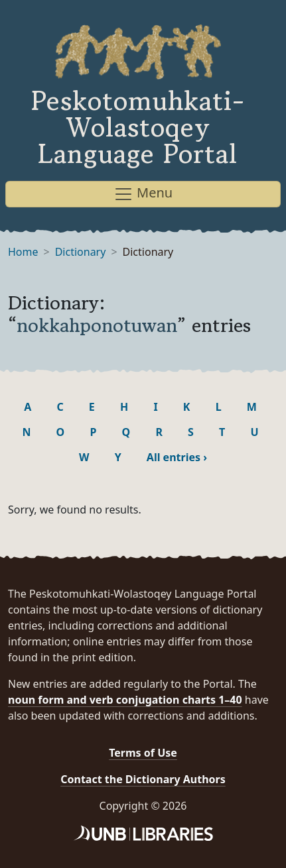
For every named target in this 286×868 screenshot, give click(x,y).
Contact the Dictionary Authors (143, 779)
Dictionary (81, 252)
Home (23, 252)
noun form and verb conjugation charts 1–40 (125, 700)
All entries (177, 457)
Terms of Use (143, 753)
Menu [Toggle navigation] (143, 194)
